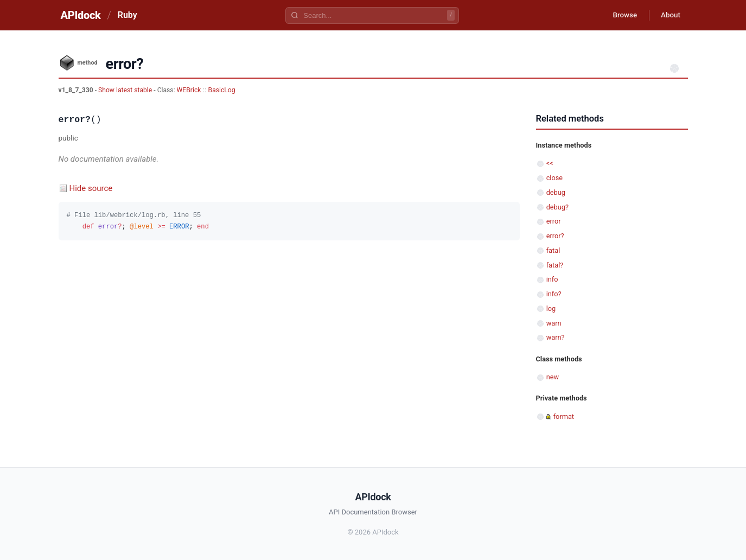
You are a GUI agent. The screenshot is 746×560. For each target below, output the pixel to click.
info (552, 279)
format (564, 416)
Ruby (127, 15)
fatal (553, 250)
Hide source (91, 188)
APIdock (81, 15)
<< (550, 163)
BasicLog (222, 90)
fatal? (555, 265)
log (551, 308)
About (669, 15)
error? (555, 236)
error (554, 221)
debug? (557, 207)
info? (554, 294)
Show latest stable (126, 90)
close (554, 178)
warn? (556, 337)
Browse (619, 15)
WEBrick (189, 90)
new (553, 377)
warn (554, 323)
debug (556, 192)
